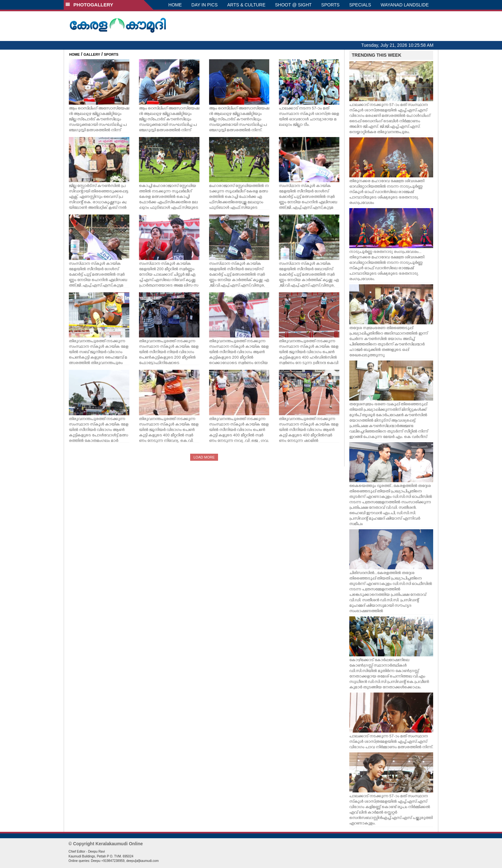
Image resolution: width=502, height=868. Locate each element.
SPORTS (330, 5)
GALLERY (92, 54)
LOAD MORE (204, 457)
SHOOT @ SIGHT (293, 5)
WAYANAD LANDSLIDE (405, 5)
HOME (175, 5)
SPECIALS (360, 5)
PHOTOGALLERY (89, 5)
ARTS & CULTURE (246, 5)
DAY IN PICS (205, 5)
